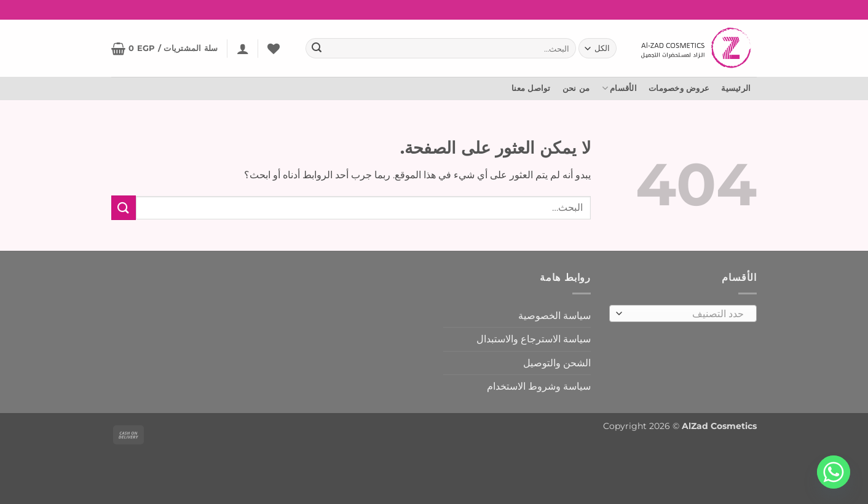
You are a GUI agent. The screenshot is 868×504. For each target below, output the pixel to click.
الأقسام (619, 88)
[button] (243, 49)
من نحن (576, 88)
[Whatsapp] (834, 472)
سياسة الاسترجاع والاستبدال (534, 339)
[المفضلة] (274, 49)
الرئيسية (736, 88)
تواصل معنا (531, 88)
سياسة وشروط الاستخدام (539, 386)
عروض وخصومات (679, 88)
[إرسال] (317, 49)
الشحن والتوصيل (557, 363)
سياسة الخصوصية (554, 316)
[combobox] (683, 313)
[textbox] (686, 314)
